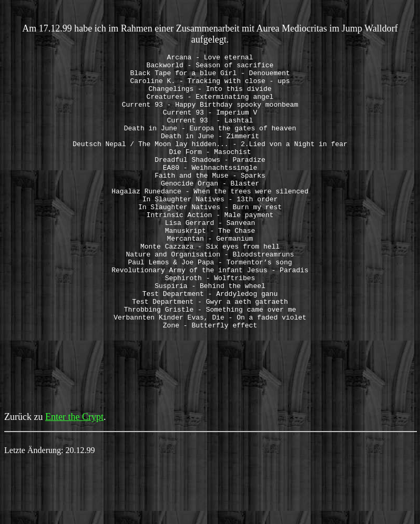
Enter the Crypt (74, 472)
